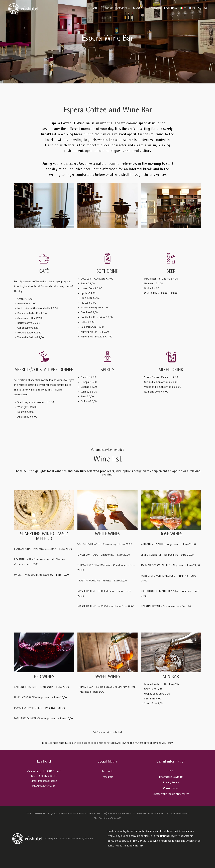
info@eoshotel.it (48, 781)
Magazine (139, 9)
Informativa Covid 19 (171, 777)
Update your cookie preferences (171, 794)
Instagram (107, 777)
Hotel (95, 9)
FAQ (171, 771)
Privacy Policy (171, 783)
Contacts (155, 9)
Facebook (107, 771)
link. (141, 846)
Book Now (171, 9)
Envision (89, 839)
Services (122, 9)
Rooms (109, 9)
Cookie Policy (171, 788)
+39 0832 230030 (47, 776)
